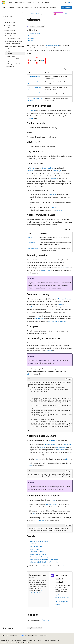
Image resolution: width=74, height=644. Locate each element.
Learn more (66, 566)
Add (37, 459)
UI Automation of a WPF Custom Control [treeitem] (15, 60)
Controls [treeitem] (6, 20)
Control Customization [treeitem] (12, 36)
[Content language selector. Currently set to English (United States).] (10, 636)
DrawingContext (46, 270)
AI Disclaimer (5, 640)
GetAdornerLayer (50, 444)
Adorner (32, 110)
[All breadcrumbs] (29, 14)
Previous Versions (16, 640)
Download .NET (66, 7)
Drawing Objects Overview (39, 554)
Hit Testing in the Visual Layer (58, 321)
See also (31, 41)
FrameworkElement (53, 45)
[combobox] (13, 16)
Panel (53, 500)
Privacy (40, 640)
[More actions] (71, 14)
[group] (50, 406)
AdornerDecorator (33, 248)
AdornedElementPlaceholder (40, 541)
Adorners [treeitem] (9, 54)
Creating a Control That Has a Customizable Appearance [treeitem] (14, 42)
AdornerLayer (57, 171)
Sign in (70, 2)
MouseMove (31, 307)
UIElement (30, 171)
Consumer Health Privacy (52, 640)
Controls (38, 14)
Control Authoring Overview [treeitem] (13, 38)
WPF (33, 14)
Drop (61, 304)
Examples (31, 38)
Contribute (32, 640)
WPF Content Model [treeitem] (9, 25)
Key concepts (32, 36)
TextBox (30, 466)
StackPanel (41, 520)
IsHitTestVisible (39, 319)
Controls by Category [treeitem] (10, 22)
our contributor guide (36, 591)
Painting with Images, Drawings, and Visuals (44, 559)
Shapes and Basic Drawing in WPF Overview (45, 562)
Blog (24, 640)
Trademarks (14, 643)
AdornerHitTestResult (37, 551)
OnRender (30, 118)
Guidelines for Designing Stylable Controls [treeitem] (14, 47)
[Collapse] (23, 12)
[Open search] (65, 3)
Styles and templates (34, 33)
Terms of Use (5, 643)
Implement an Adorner (34, 76)
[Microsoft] (3, 3)
